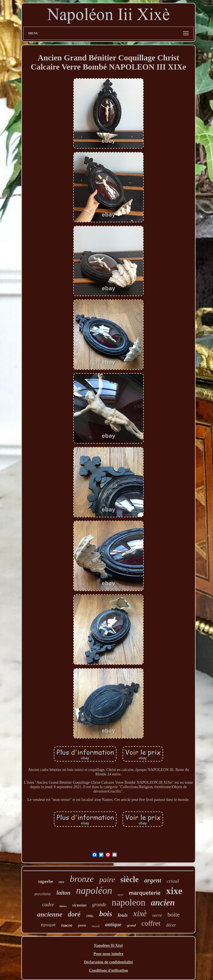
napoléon (94, 891)
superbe (45, 881)
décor (171, 925)
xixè (140, 913)
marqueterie (145, 893)
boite (174, 914)
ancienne (50, 914)
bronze (82, 879)
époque (48, 925)
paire (107, 880)
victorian (79, 905)
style (120, 895)
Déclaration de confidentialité (109, 962)
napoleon (129, 902)
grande (99, 905)
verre (157, 915)
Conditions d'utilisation (108, 970)
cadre (48, 904)
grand (131, 925)
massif (96, 926)
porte (82, 925)
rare (61, 882)
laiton (64, 893)
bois (106, 914)
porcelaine (43, 894)
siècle (130, 879)
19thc (90, 916)
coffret (151, 923)
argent (153, 880)
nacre (67, 925)
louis (123, 915)
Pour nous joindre (108, 954)
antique (113, 924)
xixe (174, 891)
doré (74, 914)
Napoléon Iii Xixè (108, 945)
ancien (163, 903)
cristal (173, 881)
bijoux (63, 906)
